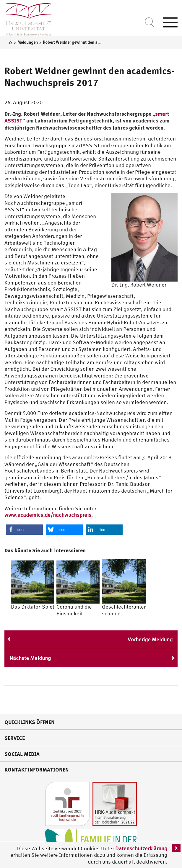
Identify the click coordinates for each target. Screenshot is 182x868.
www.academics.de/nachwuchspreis (48, 515)
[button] (24, 530)
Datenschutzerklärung (141, 848)
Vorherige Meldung (150, 639)
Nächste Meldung (30, 658)
